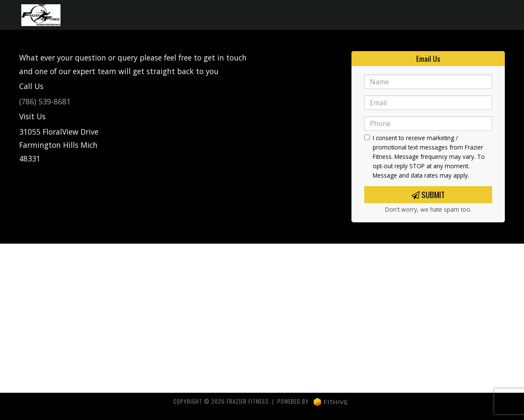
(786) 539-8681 (45, 101)
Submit (428, 194)
